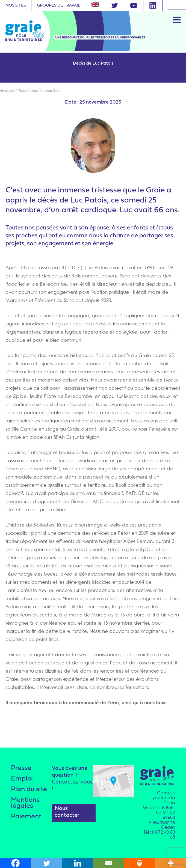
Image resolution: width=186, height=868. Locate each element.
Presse (21, 768)
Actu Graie (52, 91)
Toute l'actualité (29, 91)
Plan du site (29, 789)
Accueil (7, 91)
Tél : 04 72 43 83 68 (159, 834)
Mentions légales (25, 803)
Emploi (22, 779)
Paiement (26, 817)
